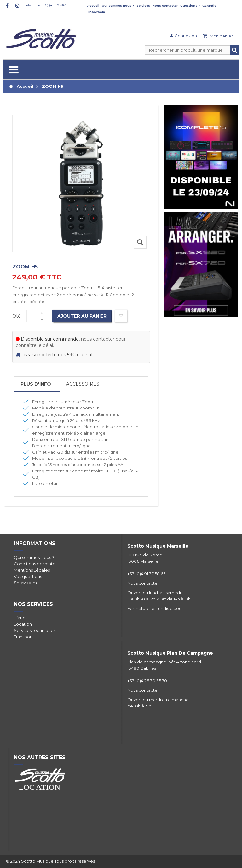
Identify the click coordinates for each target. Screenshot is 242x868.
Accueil (93, 6)
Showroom (96, 12)
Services (143, 6)
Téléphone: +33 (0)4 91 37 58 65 (46, 5)
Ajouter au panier (82, 316)
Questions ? (190, 6)
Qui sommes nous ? (118, 6)
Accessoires (83, 384)
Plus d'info (36, 384)
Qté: (17, 316)
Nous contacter (165, 6)
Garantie (209, 6)
